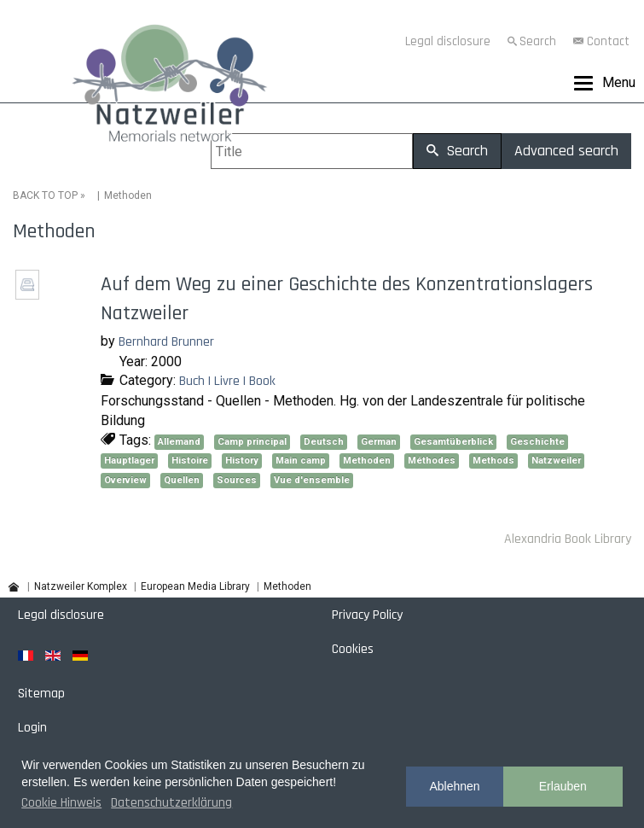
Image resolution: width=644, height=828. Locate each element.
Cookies (353, 649)
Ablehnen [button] (454, 786)
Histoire (190, 461)
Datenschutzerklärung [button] (171, 803)
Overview (125, 480)
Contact (608, 41)
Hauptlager (129, 461)
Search (538, 41)
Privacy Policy (367, 615)
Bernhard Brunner (166, 342)
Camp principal (252, 442)
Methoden (367, 461)
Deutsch (324, 442)
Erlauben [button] (563, 786)
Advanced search (566, 151)
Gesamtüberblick (453, 442)
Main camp (301, 461)
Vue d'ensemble (312, 480)
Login (32, 728)
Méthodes (432, 461)
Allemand (179, 442)
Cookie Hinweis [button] (61, 803)
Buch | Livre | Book (227, 381)
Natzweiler (556, 461)
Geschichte (537, 442)
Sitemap (41, 694)
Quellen (182, 480)
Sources (237, 480)
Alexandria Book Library (568, 539)
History (242, 461)
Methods (493, 461)
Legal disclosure (448, 41)
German (379, 442)
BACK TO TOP (45, 195)
